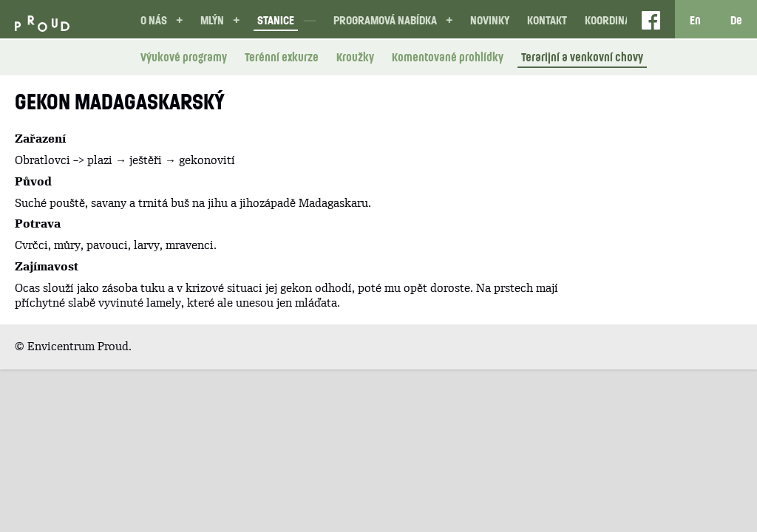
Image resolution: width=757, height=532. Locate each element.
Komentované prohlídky (448, 57)
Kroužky (355, 57)
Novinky (490, 20)
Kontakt (547, 20)
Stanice (276, 20)
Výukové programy (184, 57)
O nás (154, 20)
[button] (179, 21)
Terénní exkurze (282, 57)
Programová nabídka (385, 20)
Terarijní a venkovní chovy (582, 57)
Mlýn (212, 20)
